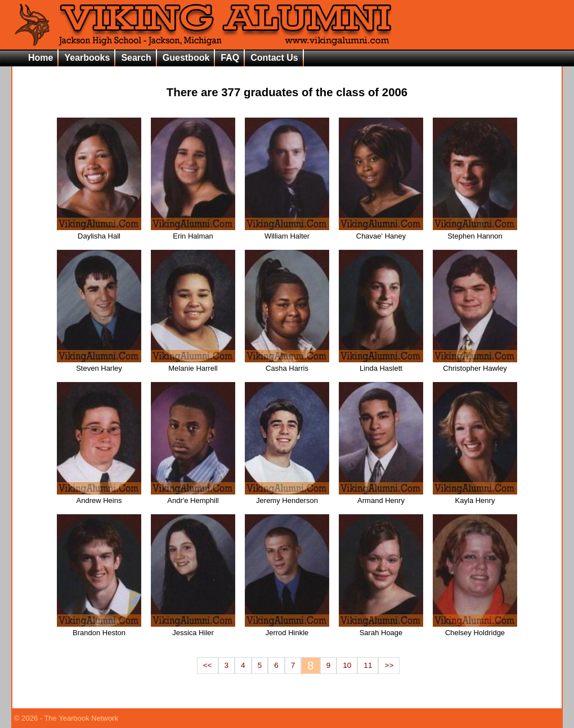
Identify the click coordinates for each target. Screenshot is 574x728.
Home (41, 58)
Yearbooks (87, 58)
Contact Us (274, 58)
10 (347, 665)
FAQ (230, 58)
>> (389, 665)
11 (368, 665)
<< (208, 665)
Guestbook (186, 58)
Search (136, 58)
